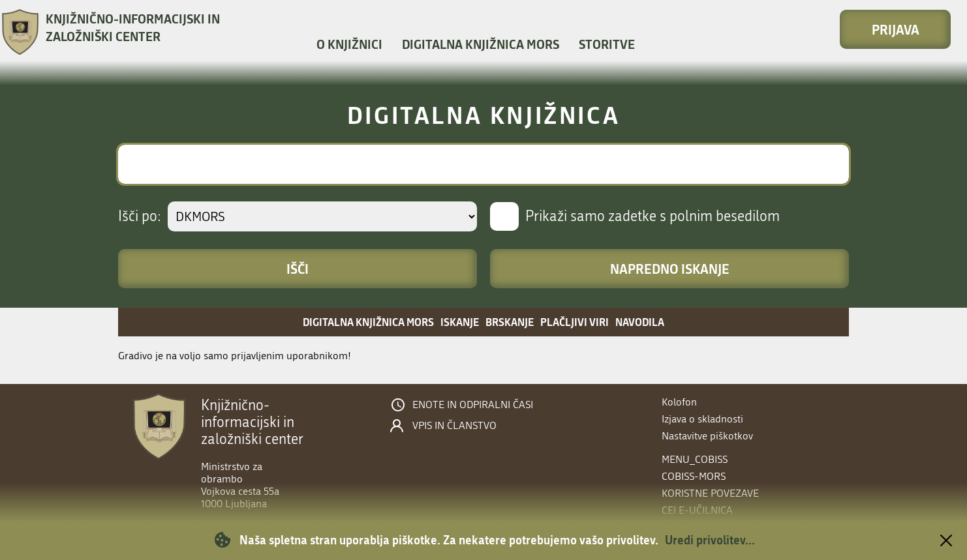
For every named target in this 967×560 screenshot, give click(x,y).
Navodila (640, 322)
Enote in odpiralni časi (473, 405)
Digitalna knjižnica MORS (481, 44)
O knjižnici (349, 44)
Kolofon (679, 402)
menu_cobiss (695, 459)
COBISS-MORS (694, 476)
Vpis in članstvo (454, 426)
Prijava (896, 29)
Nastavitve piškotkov (707, 436)
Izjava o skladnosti (702, 419)
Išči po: (140, 216)
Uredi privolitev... (710, 540)
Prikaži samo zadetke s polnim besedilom (652, 216)
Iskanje (460, 322)
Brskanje (510, 322)
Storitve (607, 44)
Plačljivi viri (575, 322)
